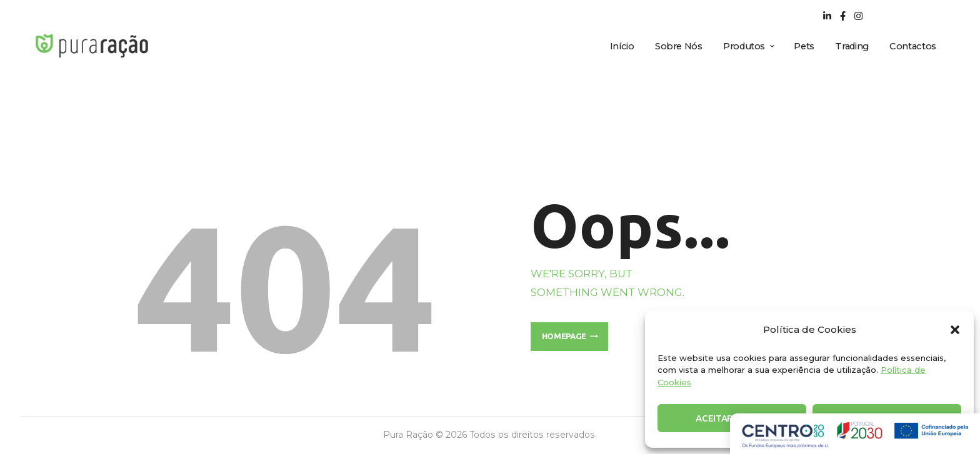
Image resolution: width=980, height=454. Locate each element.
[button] (955, 330)
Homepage (564, 336)
